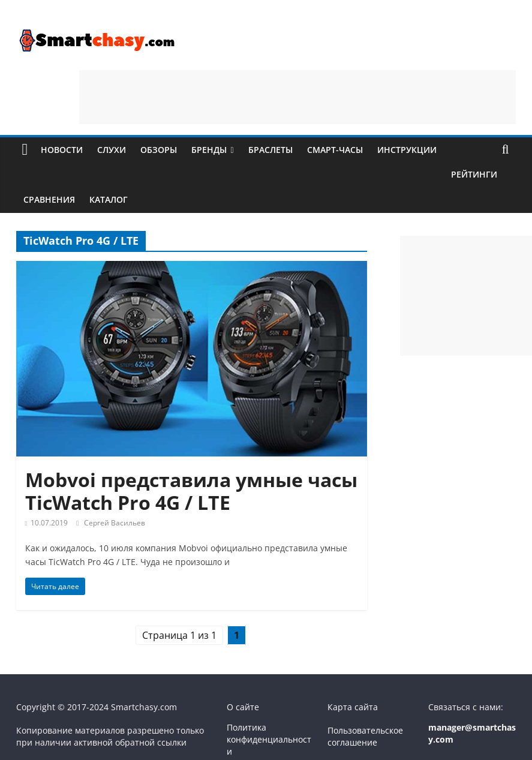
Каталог (109, 199)
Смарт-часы (335, 150)
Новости (62, 150)
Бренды (209, 150)
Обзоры (159, 150)
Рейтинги (474, 174)
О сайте (243, 707)
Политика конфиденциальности (269, 739)
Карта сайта (353, 707)
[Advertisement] (297, 97)
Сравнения (49, 199)
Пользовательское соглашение (365, 736)
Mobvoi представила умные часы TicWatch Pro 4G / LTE (191, 491)
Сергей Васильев (115, 523)
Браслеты (270, 150)
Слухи (112, 150)
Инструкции (407, 150)
